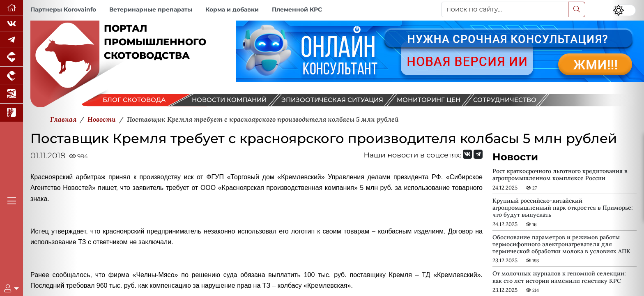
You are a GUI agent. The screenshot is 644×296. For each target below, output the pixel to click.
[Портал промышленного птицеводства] (11, 76)
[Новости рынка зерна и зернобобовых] (11, 113)
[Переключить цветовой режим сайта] (624, 10)
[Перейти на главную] (11, 8)
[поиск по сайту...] (505, 9)
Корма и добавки (232, 9)
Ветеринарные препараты (151, 9)
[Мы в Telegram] (11, 40)
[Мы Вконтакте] (11, 24)
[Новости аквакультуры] (11, 94)
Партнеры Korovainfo (63, 9)
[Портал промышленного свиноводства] (11, 57)
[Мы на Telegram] (478, 154)
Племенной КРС (297, 9)
